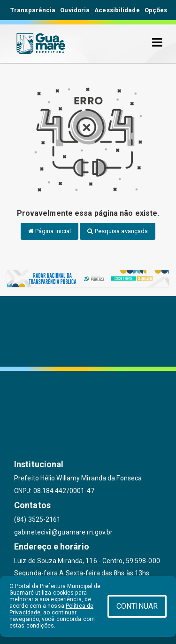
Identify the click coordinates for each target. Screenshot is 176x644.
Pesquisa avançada (118, 231)
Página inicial (50, 231)
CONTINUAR (137, 606)
